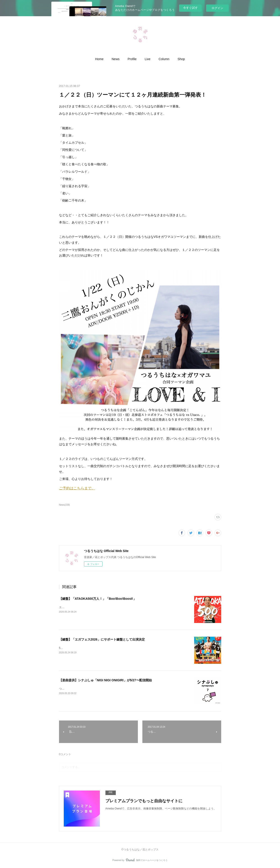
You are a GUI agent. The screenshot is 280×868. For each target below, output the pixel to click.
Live (148, 59)
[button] (99, 59)
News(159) (64, 505)
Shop (181, 59)
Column (164, 59)
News (116, 59)
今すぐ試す (190, 8)
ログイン (217, 8)
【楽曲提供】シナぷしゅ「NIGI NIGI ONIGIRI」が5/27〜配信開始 (105, 680)
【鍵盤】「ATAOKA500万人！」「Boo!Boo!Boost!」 (98, 599)
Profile (132, 59)
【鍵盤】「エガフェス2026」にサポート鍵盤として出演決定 (102, 639)
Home (99, 59)
